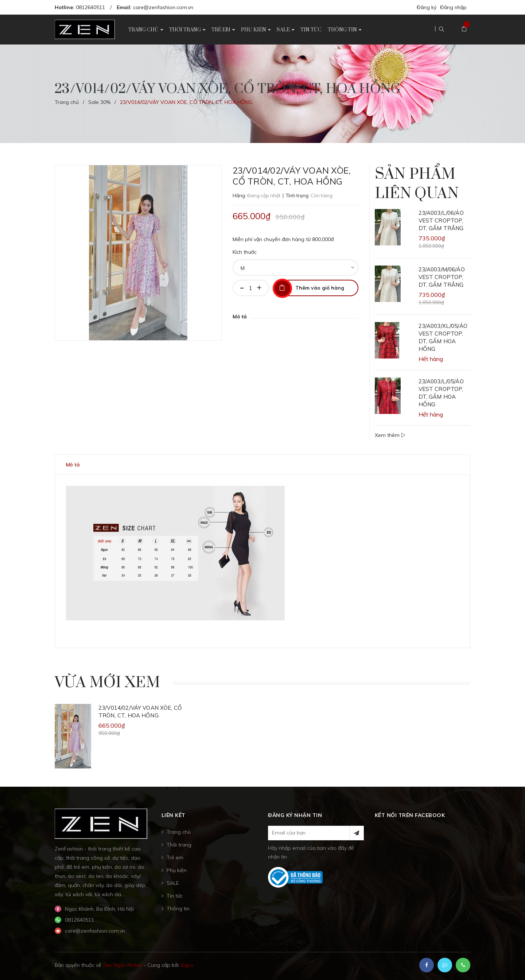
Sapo (187, 965)
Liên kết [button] (174, 815)
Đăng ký (427, 7)
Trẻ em (175, 857)
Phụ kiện (177, 870)
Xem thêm (390, 435)
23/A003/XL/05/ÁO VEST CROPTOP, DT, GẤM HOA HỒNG (443, 337)
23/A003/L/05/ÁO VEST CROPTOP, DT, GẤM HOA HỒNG (441, 393)
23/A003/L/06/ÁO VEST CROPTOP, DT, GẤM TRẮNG (441, 220)
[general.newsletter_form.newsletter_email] (316, 833)
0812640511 (90, 7)
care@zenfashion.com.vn (163, 7)
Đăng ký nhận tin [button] (295, 815)
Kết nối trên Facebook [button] (410, 815)
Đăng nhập (453, 7)
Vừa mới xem (107, 683)
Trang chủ (179, 832)
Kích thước (245, 252)
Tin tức (175, 896)
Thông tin (178, 909)
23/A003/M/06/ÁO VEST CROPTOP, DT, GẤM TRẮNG (442, 277)
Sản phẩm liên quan (417, 184)
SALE (173, 883)
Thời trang (179, 845)
